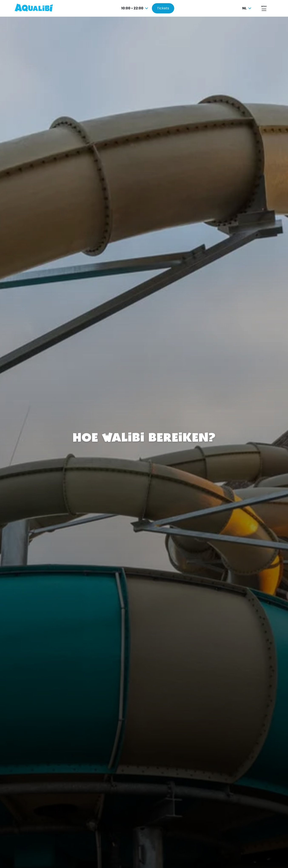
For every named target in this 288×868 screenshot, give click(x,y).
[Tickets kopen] (163, 8)
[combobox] (135, 8)
